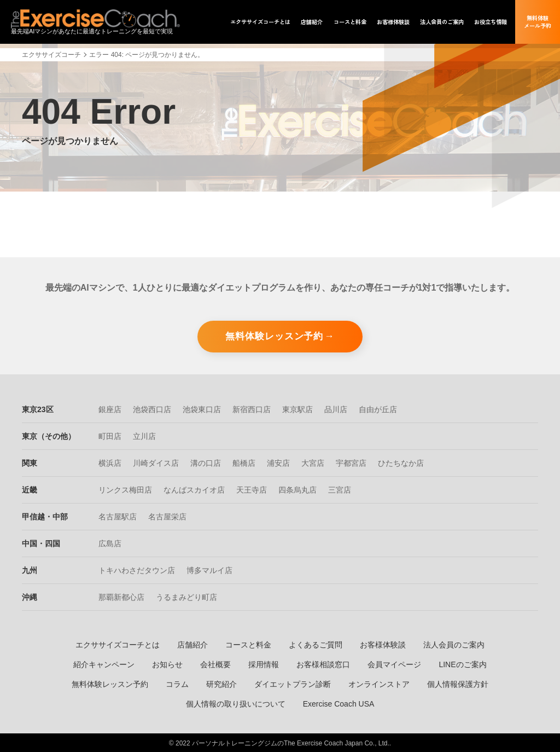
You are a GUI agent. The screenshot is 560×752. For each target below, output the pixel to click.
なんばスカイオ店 (194, 489)
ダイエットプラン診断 (293, 683)
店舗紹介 (192, 644)
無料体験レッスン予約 (274, 335)
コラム (177, 683)
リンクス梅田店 (125, 489)
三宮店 (340, 489)
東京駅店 (297, 408)
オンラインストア (379, 683)
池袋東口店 (202, 408)
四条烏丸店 (297, 489)
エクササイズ (260, 22)
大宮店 (313, 462)
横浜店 (110, 462)
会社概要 (215, 663)
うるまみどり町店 (186, 596)
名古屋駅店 (118, 516)
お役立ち (491, 22)
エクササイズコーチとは (118, 644)
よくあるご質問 (316, 644)
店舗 (312, 22)
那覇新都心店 (121, 596)
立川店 (144, 435)
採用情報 (264, 663)
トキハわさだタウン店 (137, 569)
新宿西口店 (252, 408)
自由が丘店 (378, 408)
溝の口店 (206, 462)
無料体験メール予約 (538, 22)
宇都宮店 (351, 462)
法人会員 (442, 22)
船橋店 (244, 462)
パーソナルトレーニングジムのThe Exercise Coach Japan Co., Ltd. (291, 742)
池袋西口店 (152, 408)
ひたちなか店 (401, 462)
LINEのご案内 (462, 663)
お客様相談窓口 (323, 663)
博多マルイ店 (209, 569)
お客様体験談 (383, 644)
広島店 (110, 542)
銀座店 (110, 408)
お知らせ (167, 663)
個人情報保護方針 (458, 683)
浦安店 (278, 462)
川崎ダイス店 (156, 462)
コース (350, 22)
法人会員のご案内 (454, 644)
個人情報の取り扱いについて (236, 703)
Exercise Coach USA (339, 703)
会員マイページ (394, 663)
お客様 (393, 22)
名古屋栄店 (167, 516)
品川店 (336, 408)
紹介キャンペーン (104, 663)
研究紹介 (221, 683)
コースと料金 (248, 644)
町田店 (110, 435)
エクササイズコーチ (51, 55)
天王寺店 (252, 489)
